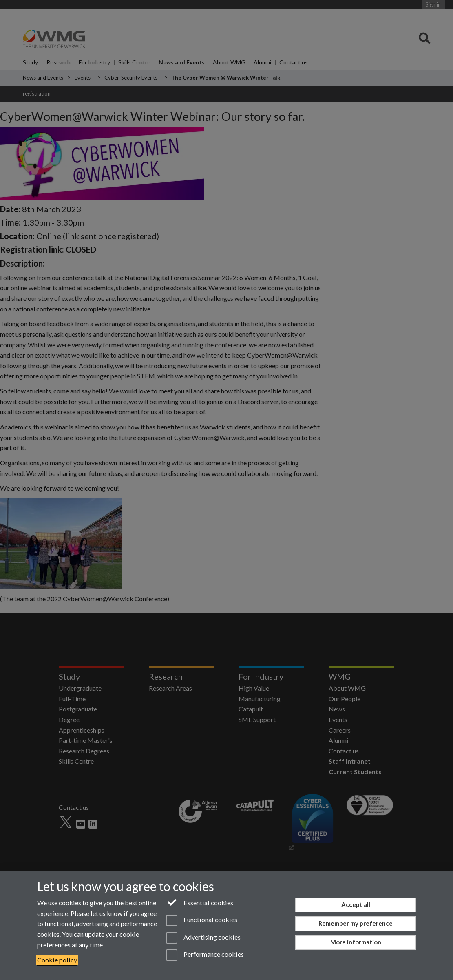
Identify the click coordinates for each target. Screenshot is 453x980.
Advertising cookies (203, 938)
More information (356, 942)
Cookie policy (57, 960)
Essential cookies (200, 902)
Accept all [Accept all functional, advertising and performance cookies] (356, 904)
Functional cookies (202, 920)
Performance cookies (205, 955)
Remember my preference (356, 923)
